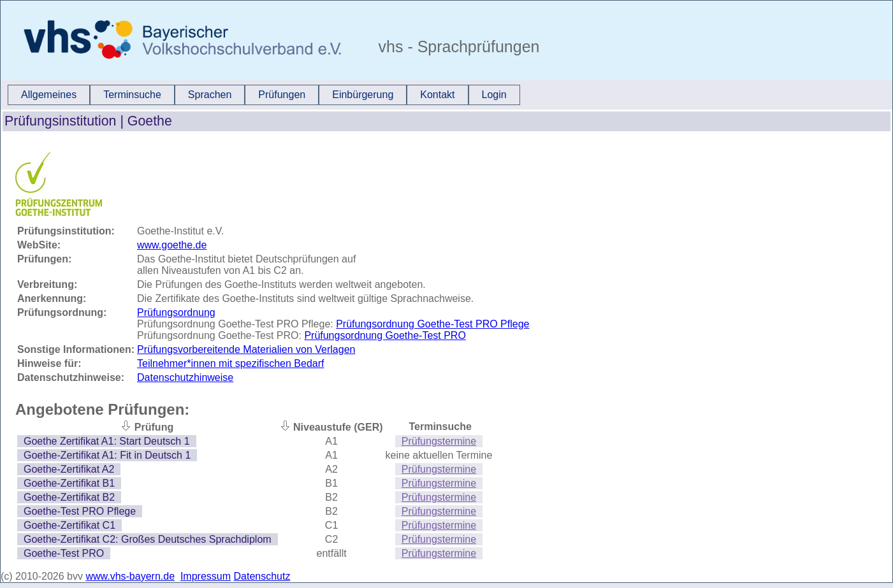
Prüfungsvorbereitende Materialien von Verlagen (246, 349)
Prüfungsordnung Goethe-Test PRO (385, 335)
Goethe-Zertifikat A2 (69, 469)
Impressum (206, 576)
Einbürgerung (363, 95)
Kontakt (437, 95)
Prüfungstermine (439, 441)
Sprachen (210, 95)
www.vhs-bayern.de (130, 576)
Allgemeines (49, 95)
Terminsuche (132, 95)
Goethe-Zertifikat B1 (69, 483)
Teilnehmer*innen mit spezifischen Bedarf (230, 363)
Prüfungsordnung (176, 312)
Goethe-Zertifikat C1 (69, 525)
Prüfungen (282, 95)
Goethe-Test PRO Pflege (80, 511)
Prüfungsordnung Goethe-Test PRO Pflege (432, 324)
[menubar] (264, 95)
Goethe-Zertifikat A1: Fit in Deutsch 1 (107, 455)
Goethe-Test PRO (64, 553)
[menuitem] (49, 95)
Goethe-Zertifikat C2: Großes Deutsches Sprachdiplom (148, 539)
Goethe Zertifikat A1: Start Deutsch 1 (107, 441)
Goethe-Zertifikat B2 (69, 497)
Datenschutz (262, 576)
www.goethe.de (172, 245)
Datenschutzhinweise (185, 377)
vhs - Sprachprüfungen (457, 47)
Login (494, 95)
